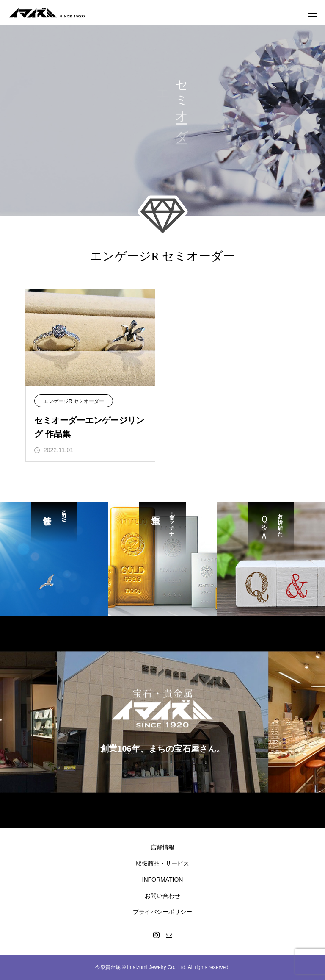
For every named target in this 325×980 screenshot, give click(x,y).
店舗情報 (162, 847)
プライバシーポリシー (162, 912)
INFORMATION (163, 880)
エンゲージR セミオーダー (74, 401)
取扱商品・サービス (162, 863)
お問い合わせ (162, 896)
